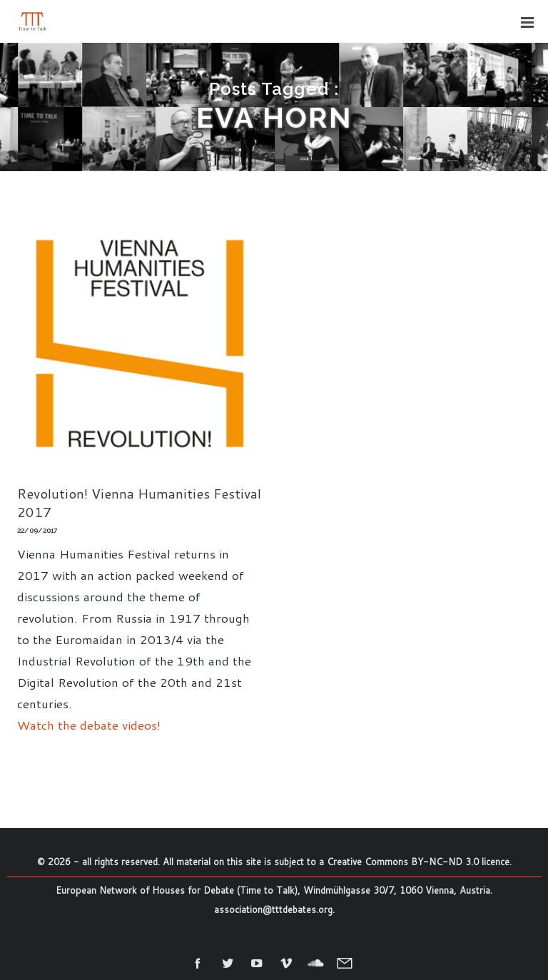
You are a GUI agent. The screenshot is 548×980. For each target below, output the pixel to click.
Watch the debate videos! (89, 725)
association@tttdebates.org (273, 909)
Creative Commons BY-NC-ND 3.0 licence (418, 862)
